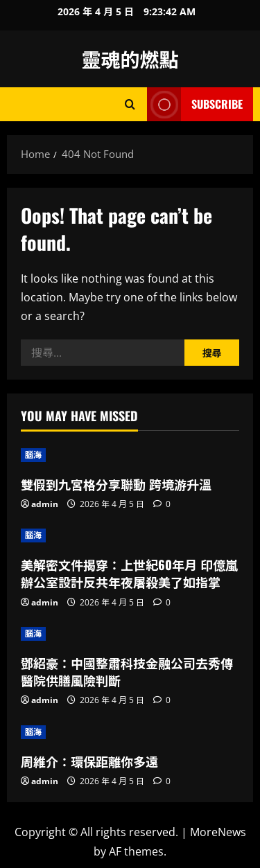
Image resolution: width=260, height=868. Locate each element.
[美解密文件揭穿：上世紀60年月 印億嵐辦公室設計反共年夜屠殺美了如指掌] (130, 535)
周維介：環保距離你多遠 (89, 761)
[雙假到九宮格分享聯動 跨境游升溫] (130, 455)
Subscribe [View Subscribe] (195, 104)
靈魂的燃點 (130, 59)
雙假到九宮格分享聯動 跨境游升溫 (116, 484)
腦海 (33, 455)
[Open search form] (130, 104)
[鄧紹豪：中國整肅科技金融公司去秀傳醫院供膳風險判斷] (130, 634)
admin (45, 504)
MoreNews (218, 832)
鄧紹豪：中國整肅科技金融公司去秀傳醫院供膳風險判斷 (127, 672)
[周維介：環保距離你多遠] (130, 732)
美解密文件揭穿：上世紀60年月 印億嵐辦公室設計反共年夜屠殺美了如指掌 (129, 573)
